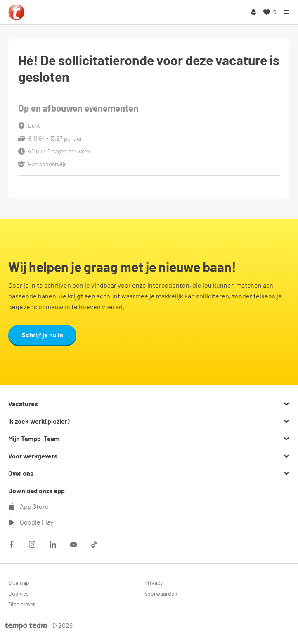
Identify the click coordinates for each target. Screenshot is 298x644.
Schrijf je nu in (42, 335)
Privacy (154, 583)
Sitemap (19, 583)
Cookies (19, 593)
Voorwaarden (161, 593)
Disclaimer (22, 604)
